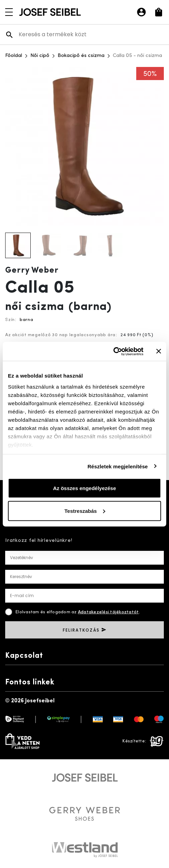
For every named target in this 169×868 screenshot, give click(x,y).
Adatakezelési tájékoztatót (108, 612)
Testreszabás (85, 511)
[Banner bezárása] (159, 351)
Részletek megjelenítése (118, 466)
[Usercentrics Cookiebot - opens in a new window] (113, 351)
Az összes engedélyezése (85, 488)
